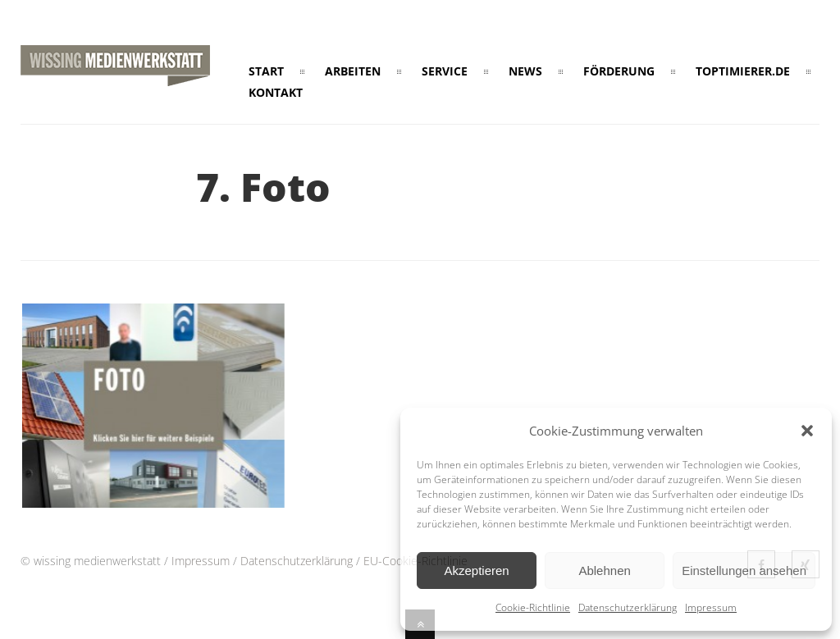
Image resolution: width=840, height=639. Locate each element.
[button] (807, 431)
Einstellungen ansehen (744, 571)
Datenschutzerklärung (628, 607)
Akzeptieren (476, 571)
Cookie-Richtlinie (533, 607)
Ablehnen (604, 571)
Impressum (711, 607)
